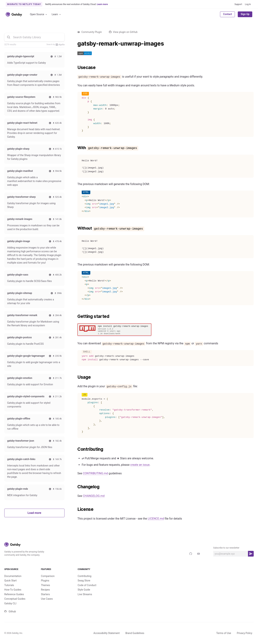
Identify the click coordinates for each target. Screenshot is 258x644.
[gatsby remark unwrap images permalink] (76, 44)
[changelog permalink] (76, 487)
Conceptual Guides (15, 599)
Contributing (84, 576)
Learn (57, 14)
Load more (34, 513)
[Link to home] (14, 14)
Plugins (45, 581)
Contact (227, 14)
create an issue (140, 465)
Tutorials (9, 585)
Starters (46, 594)
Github (10, 611)
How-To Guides (13, 590)
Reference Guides (14, 594)
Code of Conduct (87, 585)
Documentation (13, 576)
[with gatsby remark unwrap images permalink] (76, 148)
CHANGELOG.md (94, 496)
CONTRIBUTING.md (95, 473)
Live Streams (85, 594)
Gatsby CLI (10, 603)
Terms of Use (224, 633)
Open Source (39, 14)
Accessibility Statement (107, 633)
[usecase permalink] (76, 68)
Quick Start (10, 581)
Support (238, 4)
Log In (248, 4)
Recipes (45, 590)
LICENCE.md (156, 519)
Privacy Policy (245, 633)
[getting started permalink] (76, 316)
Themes (46, 585)
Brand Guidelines (135, 633)
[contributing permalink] (76, 449)
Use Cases (47, 599)
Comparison (48, 576)
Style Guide (84, 590)
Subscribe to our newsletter (226, 548)
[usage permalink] (76, 377)
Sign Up (245, 14)
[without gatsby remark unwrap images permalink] (76, 228)
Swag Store (84, 581)
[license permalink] (76, 509)
